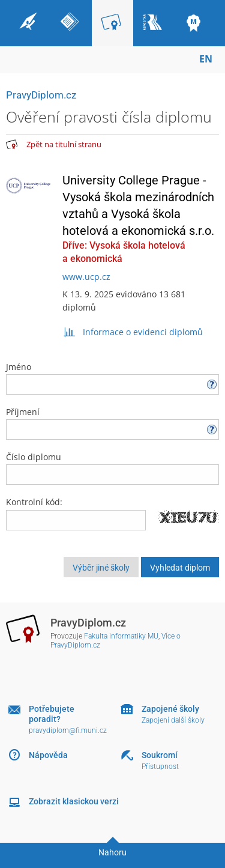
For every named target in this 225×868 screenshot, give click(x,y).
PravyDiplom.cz (41, 95)
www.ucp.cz (86, 277)
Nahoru (112, 852)
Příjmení (112, 423)
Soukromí (160, 755)
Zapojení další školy (173, 720)
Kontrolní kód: (34, 502)
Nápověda (48, 755)
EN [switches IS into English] (206, 59)
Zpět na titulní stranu (64, 144)
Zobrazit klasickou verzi (74, 801)
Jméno (112, 378)
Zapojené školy (170, 709)
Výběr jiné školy (101, 568)
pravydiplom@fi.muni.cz (68, 730)
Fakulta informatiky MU (121, 636)
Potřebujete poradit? (52, 714)
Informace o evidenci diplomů (133, 332)
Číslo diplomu (112, 468)
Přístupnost (160, 766)
